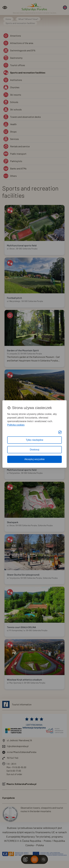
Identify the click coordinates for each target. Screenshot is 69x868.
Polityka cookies (16, 425)
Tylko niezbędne (34, 440)
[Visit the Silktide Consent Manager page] (60, 432)
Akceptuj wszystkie (34, 459)
